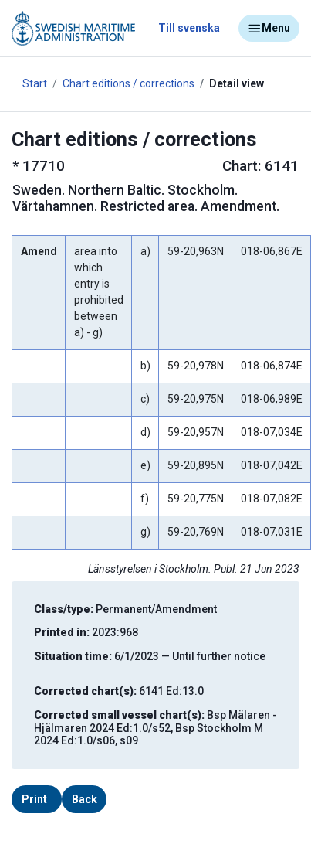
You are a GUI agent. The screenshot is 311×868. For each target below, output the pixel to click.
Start (35, 83)
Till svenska (189, 28)
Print (34, 799)
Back (85, 799)
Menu (269, 29)
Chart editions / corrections (128, 83)
